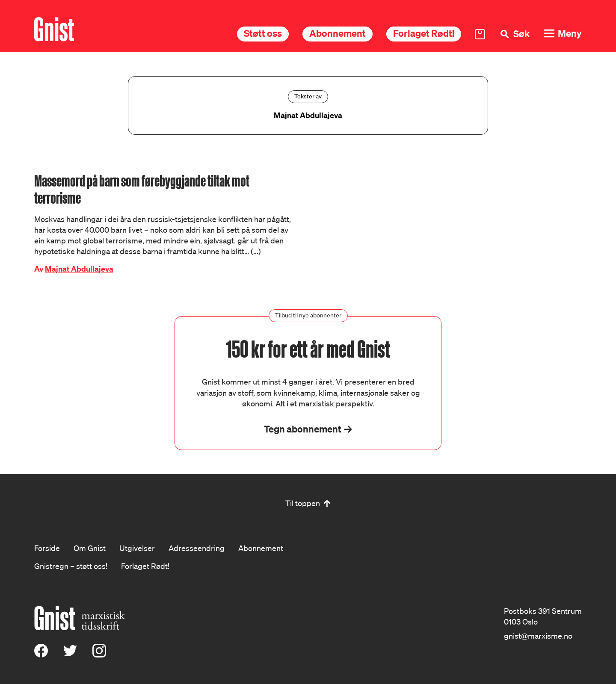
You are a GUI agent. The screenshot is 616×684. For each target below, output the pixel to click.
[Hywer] (54, 29)
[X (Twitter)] (70, 654)
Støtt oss (263, 33)
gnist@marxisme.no (538, 636)
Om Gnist (90, 548)
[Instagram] (99, 654)
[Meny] (563, 34)
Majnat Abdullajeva (79, 269)
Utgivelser (137, 548)
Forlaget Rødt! (424, 33)
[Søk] (514, 34)
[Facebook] (41, 654)
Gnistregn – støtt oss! (71, 566)
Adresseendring (197, 548)
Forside (47, 548)
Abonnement (338, 33)
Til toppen (303, 503)
